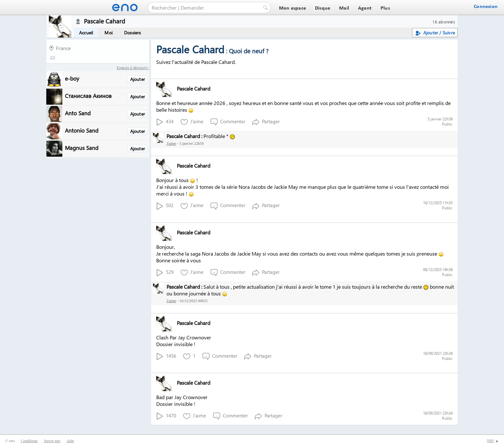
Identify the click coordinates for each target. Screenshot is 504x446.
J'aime (192, 122)
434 (165, 122)
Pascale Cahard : (184, 136)
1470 (166, 416)
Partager (266, 122)
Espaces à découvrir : (133, 68)
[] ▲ (493, 441)
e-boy (72, 78)
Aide (70, 441)
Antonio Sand (82, 130)
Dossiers (133, 33)
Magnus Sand (82, 148)
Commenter (228, 122)
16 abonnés (444, 22)
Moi (108, 33)
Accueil (86, 33)
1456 (166, 356)
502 (165, 206)
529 (165, 272)
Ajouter (138, 79)
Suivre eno (52, 441)
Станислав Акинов (88, 96)
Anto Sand (78, 113)
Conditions (29, 441)
